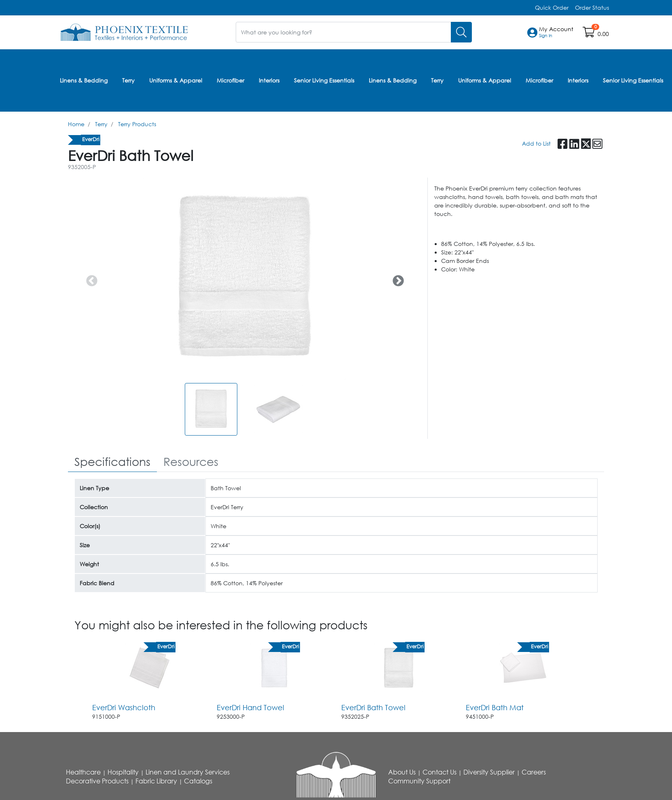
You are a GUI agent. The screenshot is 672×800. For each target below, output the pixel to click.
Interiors (269, 80)
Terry (128, 80)
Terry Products (137, 124)
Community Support (419, 781)
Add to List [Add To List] (536, 143)
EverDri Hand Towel (250, 707)
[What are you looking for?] (343, 32)
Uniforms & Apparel (176, 80)
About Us (402, 772)
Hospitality (123, 772)
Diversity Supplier (489, 772)
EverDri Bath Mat (495, 707)
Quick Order (552, 7)
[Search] (461, 32)
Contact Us (440, 772)
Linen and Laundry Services (188, 772)
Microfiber (230, 80)
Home (76, 124)
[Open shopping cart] (589, 34)
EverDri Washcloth (124, 707)
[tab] (112, 462)
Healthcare (83, 772)
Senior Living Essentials (324, 80)
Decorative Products (97, 781)
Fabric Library (156, 781)
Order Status (592, 7)
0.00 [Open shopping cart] (603, 34)
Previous (89, 279)
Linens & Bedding (84, 80)
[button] (556, 32)
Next (396, 279)
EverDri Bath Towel (373, 707)
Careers (534, 772)
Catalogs (198, 781)
